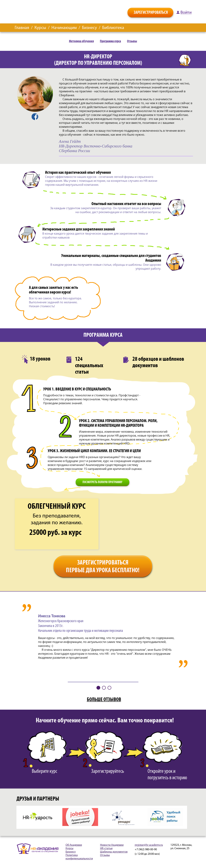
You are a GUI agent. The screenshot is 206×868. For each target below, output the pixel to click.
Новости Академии (112, 845)
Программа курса (110, 41)
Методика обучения (81, 41)
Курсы (40, 28)
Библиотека (113, 28)
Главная (22, 28)
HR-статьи (106, 848)
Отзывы (132, 41)
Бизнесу (89, 28)
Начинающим (64, 28)
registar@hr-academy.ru (149, 845)
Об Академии (74, 845)
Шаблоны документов (114, 852)
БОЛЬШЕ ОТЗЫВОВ (104, 700)
